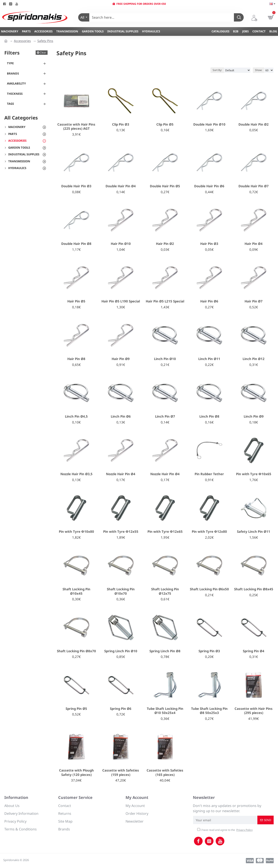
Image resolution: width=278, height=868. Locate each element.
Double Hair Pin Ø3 (76, 186)
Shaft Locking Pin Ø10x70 (121, 591)
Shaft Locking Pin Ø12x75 (165, 591)
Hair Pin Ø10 (121, 244)
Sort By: (217, 70)
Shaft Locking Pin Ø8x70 (76, 651)
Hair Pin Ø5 (76, 301)
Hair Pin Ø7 (254, 301)
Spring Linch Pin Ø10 (121, 651)
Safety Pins (45, 41)
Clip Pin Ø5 (165, 124)
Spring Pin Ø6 (121, 709)
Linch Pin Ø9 (254, 416)
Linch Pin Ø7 (165, 416)
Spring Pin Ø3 (209, 651)
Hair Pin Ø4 (254, 244)
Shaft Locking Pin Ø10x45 (76, 591)
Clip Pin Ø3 (121, 124)
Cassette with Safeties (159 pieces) (121, 773)
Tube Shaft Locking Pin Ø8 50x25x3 (209, 711)
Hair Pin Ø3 (209, 244)
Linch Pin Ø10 (165, 359)
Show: (259, 70)
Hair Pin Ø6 (209, 301)
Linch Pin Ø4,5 (76, 416)
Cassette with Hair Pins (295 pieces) (254, 711)
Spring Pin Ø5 (76, 709)
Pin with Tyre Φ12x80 (209, 532)
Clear (43, 52)
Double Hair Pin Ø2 (254, 124)
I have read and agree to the (225, 830)
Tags (10, 104)
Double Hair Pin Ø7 (254, 186)
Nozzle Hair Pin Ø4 (121, 474)
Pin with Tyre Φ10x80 (76, 532)
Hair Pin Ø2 (165, 244)
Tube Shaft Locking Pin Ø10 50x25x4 (165, 711)
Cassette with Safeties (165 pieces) (165, 773)
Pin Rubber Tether (209, 474)
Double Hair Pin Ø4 (121, 186)
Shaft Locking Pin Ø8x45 (254, 589)
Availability (16, 83)
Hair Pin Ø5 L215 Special (165, 301)
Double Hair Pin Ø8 (76, 244)
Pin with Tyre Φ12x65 (165, 532)
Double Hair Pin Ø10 (209, 124)
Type (10, 63)
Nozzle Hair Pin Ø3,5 (76, 474)
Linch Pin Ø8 (209, 416)
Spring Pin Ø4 (254, 651)
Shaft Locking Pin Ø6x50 (209, 589)
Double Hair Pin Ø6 (209, 186)
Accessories (22, 41)
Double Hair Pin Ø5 (165, 186)
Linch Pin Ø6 (121, 416)
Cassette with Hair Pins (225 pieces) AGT (76, 127)
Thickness (15, 94)
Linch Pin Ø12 (254, 359)
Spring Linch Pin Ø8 (165, 651)
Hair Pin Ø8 (76, 359)
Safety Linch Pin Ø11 (254, 532)
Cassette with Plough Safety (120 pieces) (76, 773)
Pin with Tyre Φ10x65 (254, 474)
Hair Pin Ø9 (121, 359)
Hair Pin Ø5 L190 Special (121, 301)
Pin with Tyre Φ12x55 (121, 532)
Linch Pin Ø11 (209, 359)
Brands (13, 73)
